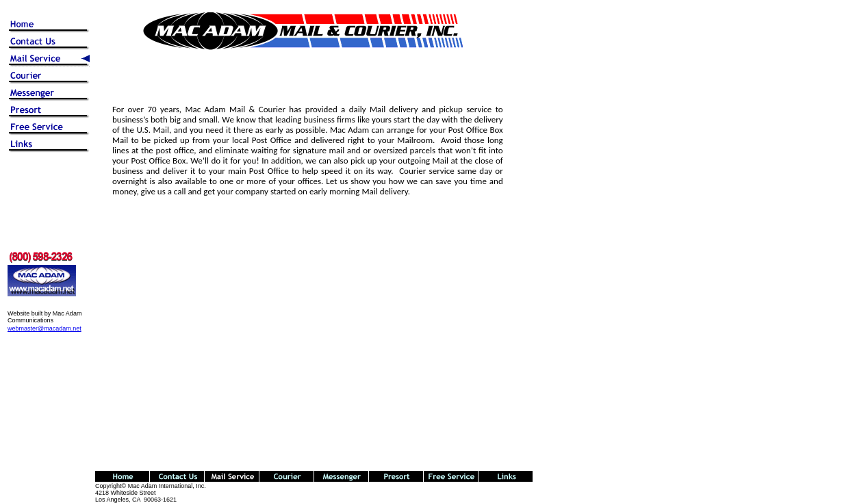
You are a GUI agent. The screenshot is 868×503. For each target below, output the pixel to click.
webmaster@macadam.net (44, 328)
